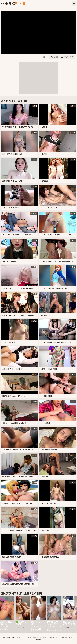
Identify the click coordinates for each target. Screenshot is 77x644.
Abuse (39, 640)
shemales (13, 4)
